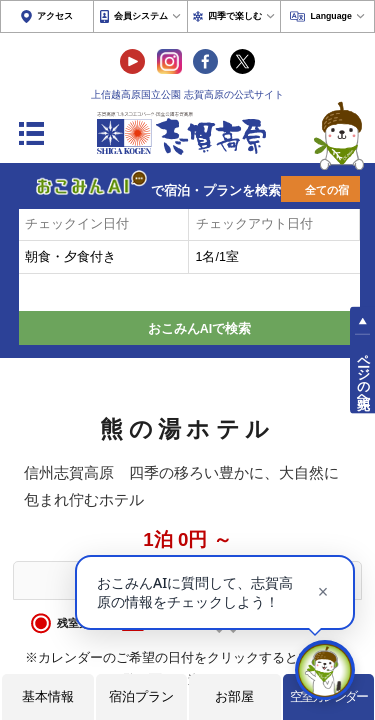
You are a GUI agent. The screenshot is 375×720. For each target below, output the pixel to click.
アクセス (55, 16)
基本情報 (48, 696)
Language (330, 16)
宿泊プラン (141, 696)
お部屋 (234, 696)
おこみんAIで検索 (200, 329)
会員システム (141, 16)
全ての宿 (327, 190)
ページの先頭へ (363, 374)
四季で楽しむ (235, 16)
